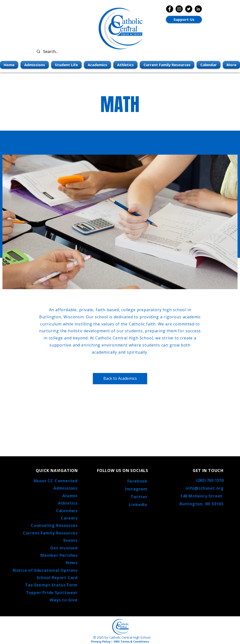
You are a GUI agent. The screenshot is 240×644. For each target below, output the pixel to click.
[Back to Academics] (120, 379)
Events (71, 540)
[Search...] (64, 52)
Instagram (136, 489)
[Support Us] (184, 19)
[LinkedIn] (198, 9)
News (72, 563)
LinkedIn (138, 505)
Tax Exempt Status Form (51, 585)
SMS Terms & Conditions (131, 641)
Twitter (139, 497)
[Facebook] (170, 9)
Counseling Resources (54, 525)
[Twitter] (189, 9)
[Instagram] (179, 9)
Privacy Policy (101, 641)
